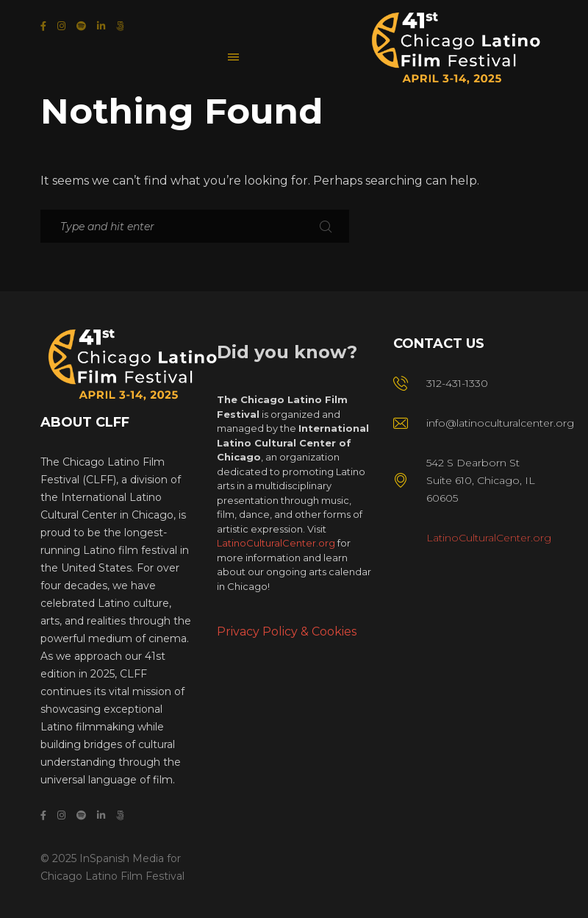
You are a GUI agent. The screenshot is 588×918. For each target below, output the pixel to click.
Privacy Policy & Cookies (287, 631)
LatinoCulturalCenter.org (276, 543)
